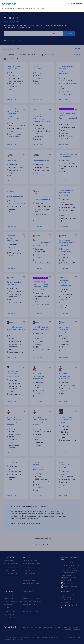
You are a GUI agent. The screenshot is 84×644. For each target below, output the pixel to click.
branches (26, 570)
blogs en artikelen (10, 611)
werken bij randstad (30, 627)
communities (9, 598)
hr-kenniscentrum (29, 573)
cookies (76, 627)
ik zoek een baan (8, 8)
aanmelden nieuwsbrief (31, 583)
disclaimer (68, 630)
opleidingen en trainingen (13, 601)
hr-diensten (27, 567)
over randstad (41, 8)
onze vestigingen (29, 605)
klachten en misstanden (31, 611)
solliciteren (8, 605)
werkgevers (20, 8)
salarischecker (9, 614)
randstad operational (12, 564)
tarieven (26, 577)
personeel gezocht (30, 580)
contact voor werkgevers (32, 601)
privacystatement (65, 627)
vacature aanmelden (30, 560)
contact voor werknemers (32, 598)
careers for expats (10, 577)
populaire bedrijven (11, 573)
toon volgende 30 (42, 544)
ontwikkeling (9, 595)
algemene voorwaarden (31, 564)
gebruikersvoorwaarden (48, 627)
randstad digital (10, 570)
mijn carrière (30, 8)
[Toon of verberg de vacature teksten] (78, 49)
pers (25, 608)
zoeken (69, 34)
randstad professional (12, 567)
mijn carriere (9, 591)
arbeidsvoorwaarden (11, 608)
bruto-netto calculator (12, 618)
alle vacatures (9, 560)
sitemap (77, 630)
